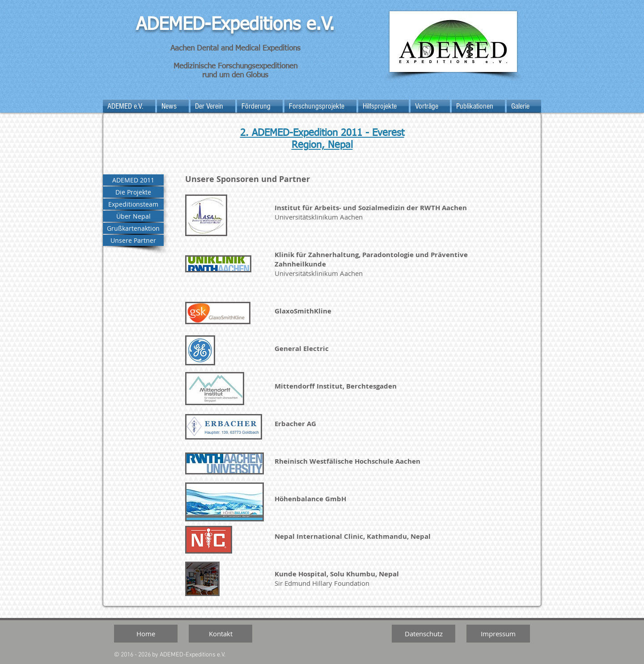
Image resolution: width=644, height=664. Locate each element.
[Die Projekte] (133, 192)
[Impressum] (498, 634)
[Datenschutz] (424, 634)
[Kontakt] (220, 634)
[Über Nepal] (133, 216)
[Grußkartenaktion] (133, 228)
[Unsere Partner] (133, 240)
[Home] (146, 634)
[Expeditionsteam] (133, 204)
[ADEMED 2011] (133, 180)
